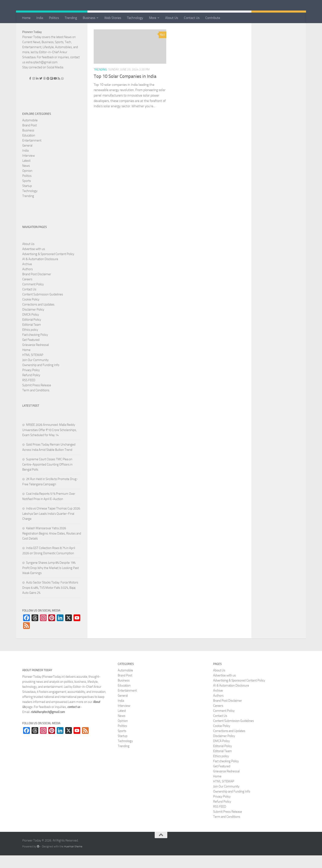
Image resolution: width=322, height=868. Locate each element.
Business (89, 18)
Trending (71, 18)
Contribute (213, 18)
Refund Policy (31, 388)
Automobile (30, 133)
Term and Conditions (36, 403)
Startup (27, 198)
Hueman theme (73, 859)
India (40, 18)
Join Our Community (35, 373)
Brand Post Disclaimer (37, 287)
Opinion (27, 183)
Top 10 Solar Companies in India (125, 89)
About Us (172, 18)
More (153, 18)
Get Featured (31, 352)
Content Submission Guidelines (43, 307)
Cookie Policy (31, 312)
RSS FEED (29, 393)
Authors (28, 282)
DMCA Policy (31, 327)
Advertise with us (34, 262)
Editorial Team (32, 337)
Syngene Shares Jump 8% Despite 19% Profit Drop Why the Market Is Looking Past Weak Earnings (51, 580)
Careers (27, 292)
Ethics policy (30, 342)
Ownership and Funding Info (41, 378)
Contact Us (192, 18)
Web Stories (113, 18)
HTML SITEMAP (33, 368)
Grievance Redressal (36, 357)
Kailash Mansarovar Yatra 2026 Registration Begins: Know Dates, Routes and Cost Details (52, 546)
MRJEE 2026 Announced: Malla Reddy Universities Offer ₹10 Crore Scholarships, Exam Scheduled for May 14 (49, 443)
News (26, 178)
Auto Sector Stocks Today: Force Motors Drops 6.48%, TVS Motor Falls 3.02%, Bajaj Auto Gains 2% (50, 600)
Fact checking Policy (35, 347)
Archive (27, 277)
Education (29, 148)
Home (26, 18)
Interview (28, 168)
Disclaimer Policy (33, 322)
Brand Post (30, 138)
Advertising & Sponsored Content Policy (48, 267)
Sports (27, 193)
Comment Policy (33, 297)
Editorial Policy (32, 332)
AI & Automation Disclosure (40, 272)
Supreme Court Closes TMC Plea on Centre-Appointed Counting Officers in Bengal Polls (47, 477)
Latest (26, 173)
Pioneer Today (32, 45)
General (27, 158)
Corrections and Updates (38, 317)
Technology (135, 18)
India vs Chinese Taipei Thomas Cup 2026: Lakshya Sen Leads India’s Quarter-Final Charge (51, 526)
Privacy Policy (31, 383)
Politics (54, 18)
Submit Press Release (37, 398)
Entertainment (32, 153)
